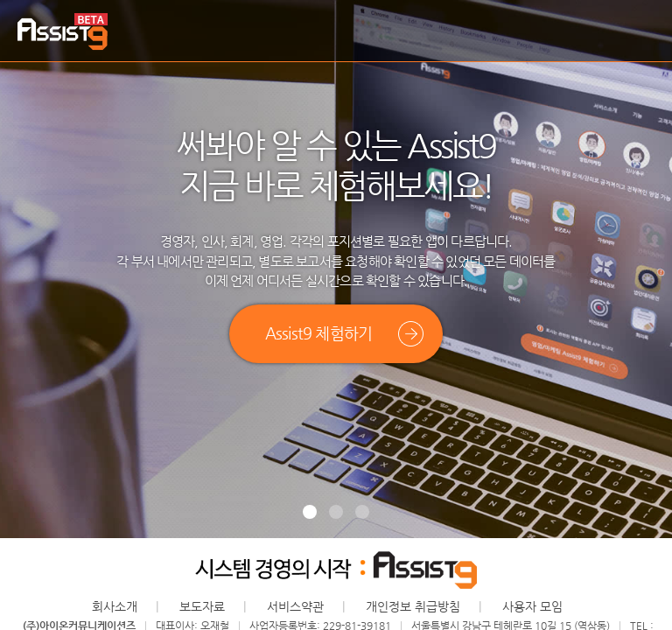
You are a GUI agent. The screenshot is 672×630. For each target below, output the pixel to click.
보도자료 (202, 606)
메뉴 (641, 31)
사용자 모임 (532, 606)
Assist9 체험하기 (318, 333)
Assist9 (63, 32)
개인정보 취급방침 (413, 606)
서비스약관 (295, 606)
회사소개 (115, 606)
